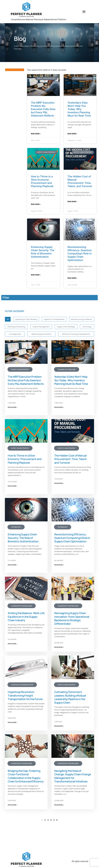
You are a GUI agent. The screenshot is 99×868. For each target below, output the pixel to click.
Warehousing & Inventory (79, 335)
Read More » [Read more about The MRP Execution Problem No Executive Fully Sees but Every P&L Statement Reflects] (36, 134)
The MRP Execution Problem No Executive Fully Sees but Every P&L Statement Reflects (43, 109)
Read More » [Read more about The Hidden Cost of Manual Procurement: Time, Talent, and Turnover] (72, 202)
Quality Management (72, 327)
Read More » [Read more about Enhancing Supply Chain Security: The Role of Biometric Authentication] (36, 275)
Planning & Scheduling (47, 327)
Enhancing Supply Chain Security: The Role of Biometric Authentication (43, 252)
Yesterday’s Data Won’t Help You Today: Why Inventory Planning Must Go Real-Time (79, 109)
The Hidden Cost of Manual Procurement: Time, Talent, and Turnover (80, 181)
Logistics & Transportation (56, 319)
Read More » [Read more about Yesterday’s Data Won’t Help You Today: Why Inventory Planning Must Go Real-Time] (72, 134)
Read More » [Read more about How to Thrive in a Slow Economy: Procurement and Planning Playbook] (36, 204)
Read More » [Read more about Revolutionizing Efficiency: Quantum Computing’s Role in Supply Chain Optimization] (72, 278)
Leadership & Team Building (26, 319)
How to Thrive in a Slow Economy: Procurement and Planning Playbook (42, 181)
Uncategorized (55, 335)
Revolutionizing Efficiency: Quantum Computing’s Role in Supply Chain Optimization (80, 254)
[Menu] (84, 12)
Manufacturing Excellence (19, 327)
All (7, 319)
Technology (38, 335)
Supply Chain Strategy (17, 335)
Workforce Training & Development (22, 343)
